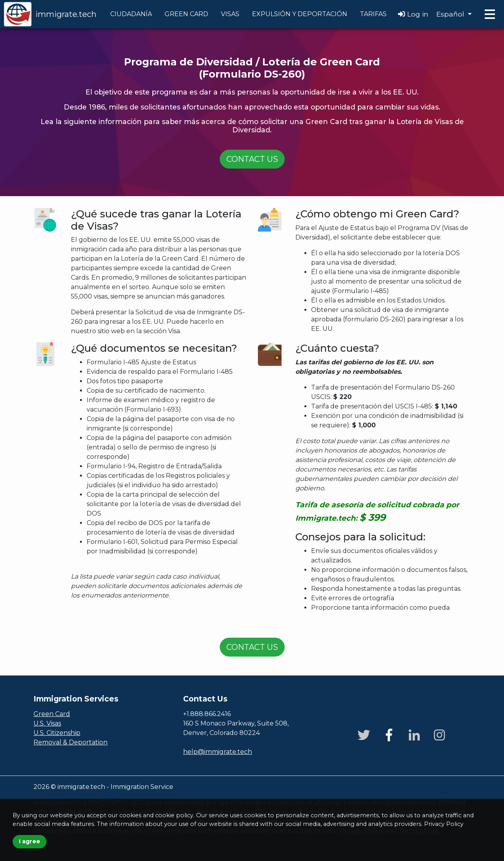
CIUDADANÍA (131, 14)
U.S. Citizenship (57, 733)
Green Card (52, 714)
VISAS (230, 14)
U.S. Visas (47, 723)
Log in (413, 14)
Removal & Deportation (70, 742)
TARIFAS (373, 14)
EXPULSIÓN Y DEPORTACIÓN (300, 14)
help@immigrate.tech (218, 752)
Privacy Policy (444, 824)
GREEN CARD (186, 14)
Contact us (252, 159)
